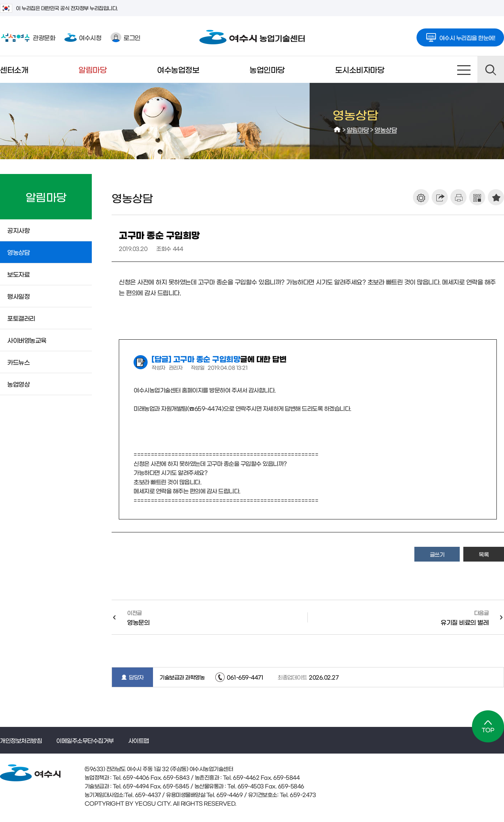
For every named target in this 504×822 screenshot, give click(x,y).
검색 (491, 70)
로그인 (125, 37)
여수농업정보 (178, 69)
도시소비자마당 (360, 69)
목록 (484, 554)
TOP (488, 726)
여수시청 (83, 37)
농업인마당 (267, 69)
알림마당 (93, 69)
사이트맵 (464, 70)
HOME (337, 130)
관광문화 (28, 37)
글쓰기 (437, 554)
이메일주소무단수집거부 (85, 740)
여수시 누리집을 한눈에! (460, 35)
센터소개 (14, 69)
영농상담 (386, 129)
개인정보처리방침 (21, 740)
